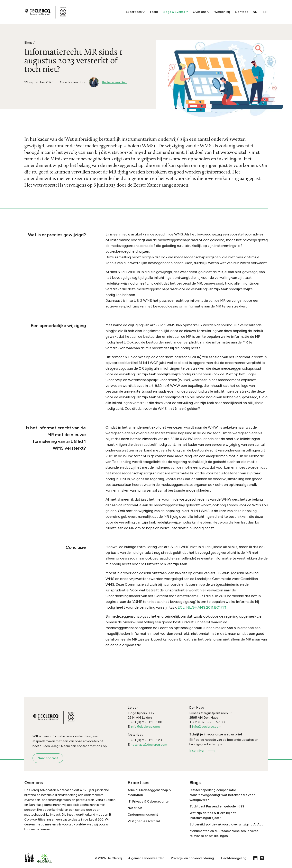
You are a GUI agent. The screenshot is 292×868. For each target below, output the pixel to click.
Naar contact (48, 758)
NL (255, 12)
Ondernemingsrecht (143, 815)
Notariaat (135, 808)
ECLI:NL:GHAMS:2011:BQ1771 (202, 607)
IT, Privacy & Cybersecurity (148, 801)
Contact (241, 12)
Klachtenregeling (233, 858)
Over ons (201, 12)
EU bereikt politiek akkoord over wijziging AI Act (226, 824)
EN (265, 12)
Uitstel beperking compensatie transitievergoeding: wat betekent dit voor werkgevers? (222, 795)
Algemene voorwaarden (146, 858)
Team (154, 12)
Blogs (28, 42)
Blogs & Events (175, 12)
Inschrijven (203, 750)
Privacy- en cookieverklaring (192, 858)
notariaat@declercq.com (149, 745)
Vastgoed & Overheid (144, 821)
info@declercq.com (145, 727)
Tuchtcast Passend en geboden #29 (217, 806)
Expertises (135, 12)
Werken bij (222, 12)
